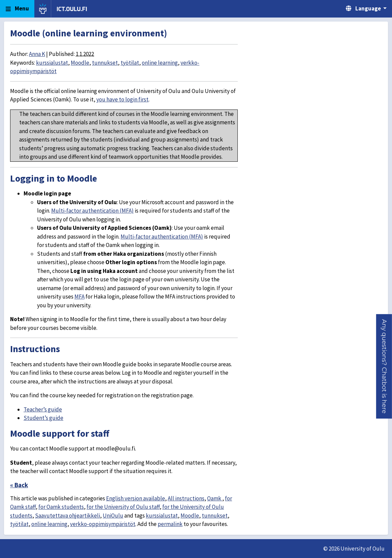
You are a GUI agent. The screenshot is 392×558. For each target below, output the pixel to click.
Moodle (80, 63)
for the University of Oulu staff (123, 507)
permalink (170, 524)
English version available (136, 498)
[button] (384, 366)
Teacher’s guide (43, 409)
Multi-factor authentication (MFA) (92, 211)
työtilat (130, 63)
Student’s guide (43, 418)
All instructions (186, 498)
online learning (160, 63)
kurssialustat (52, 63)
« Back (19, 485)
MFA (79, 297)
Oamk (215, 498)
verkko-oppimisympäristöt (103, 524)
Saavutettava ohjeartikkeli (68, 516)
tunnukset (105, 63)
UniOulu (113, 516)
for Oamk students (61, 507)
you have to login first (122, 99)
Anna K (37, 54)
